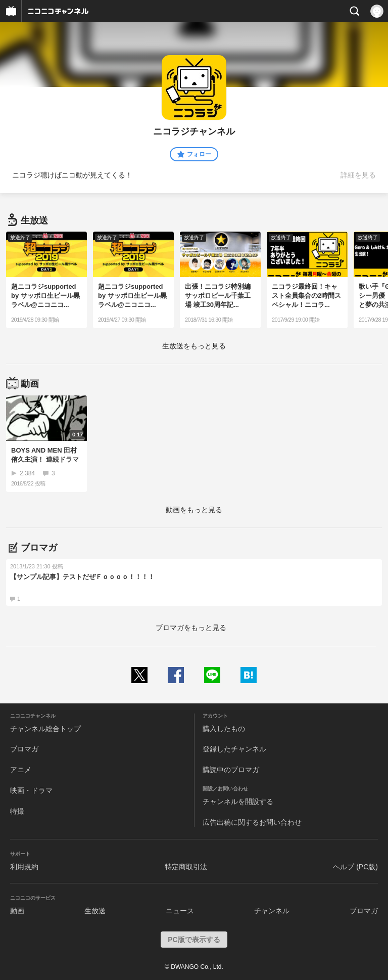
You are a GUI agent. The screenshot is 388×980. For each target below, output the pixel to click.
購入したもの (224, 729)
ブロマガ (24, 749)
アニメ (21, 770)
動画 (17, 911)
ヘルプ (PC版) (355, 867)
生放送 (95, 911)
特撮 (17, 811)
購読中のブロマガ (231, 770)
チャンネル (272, 911)
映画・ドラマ (31, 790)
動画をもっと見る (194, 510)
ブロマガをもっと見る (191, 628)
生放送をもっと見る (194, 346)
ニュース (180, 911)
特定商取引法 (186, 867)
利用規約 (24, 867)
